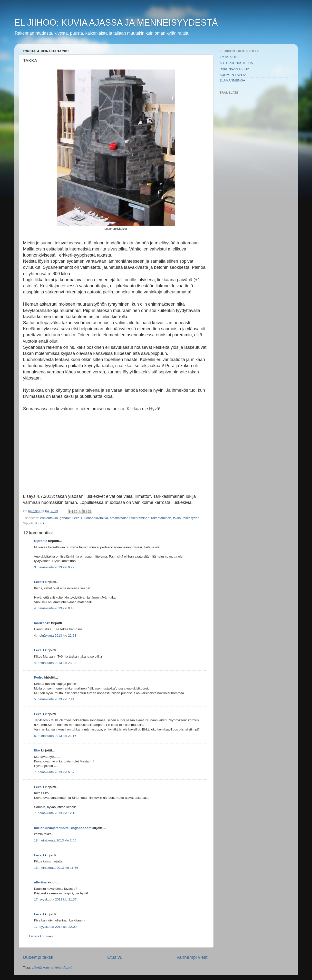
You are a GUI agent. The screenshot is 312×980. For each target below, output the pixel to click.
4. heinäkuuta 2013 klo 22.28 (55, 635)
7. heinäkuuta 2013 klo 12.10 (55, 813)
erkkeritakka (49, 518)
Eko (37, 750)
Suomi (39, 523)
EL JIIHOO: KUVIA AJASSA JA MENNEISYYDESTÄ (116, 23)
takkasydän (191, 518)
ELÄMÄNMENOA (232, 80)
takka (177, 518)
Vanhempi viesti (193, 957)
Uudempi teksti (38, 957)
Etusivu (115, 957)
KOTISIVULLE (230, 57)
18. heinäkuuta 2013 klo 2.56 (55, 840)
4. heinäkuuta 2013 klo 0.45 (54, 608)
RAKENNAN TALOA (234, 69)
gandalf (65, 518)
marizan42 (42, 623)
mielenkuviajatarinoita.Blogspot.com (63, 828)
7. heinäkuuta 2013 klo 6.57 (54, 772)
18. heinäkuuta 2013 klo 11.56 (56, 868)
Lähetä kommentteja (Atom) (52, 967)
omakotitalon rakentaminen (130, 518)
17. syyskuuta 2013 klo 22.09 (55, 927)
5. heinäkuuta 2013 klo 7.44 (54, 699)
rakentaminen (161, 518)
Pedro (39, 677)
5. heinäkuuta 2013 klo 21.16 (55, 736)
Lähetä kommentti (42, 936)
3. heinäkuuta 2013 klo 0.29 (54, 567)
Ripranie (41, 541)
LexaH (77, 518)
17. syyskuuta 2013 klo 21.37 (55, 899)
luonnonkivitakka (96, 518)
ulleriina (40, 882)
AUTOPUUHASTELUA (236, 63)
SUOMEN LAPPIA (233, 75)
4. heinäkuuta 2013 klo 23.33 (55, 663)
